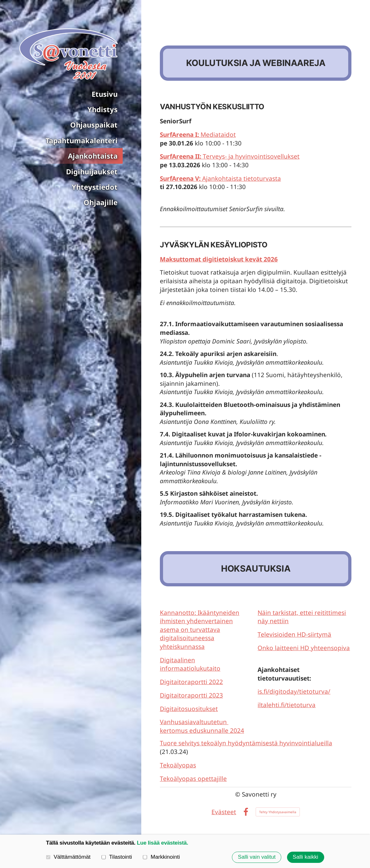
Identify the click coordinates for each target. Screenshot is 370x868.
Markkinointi (161, 857)
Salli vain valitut (257, 857)
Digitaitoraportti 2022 (191, 682)
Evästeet (224, 812)
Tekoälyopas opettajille (193, 779)
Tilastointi (117, 857)
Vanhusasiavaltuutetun (194, 722)
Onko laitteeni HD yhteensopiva (304, 648)
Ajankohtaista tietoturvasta (220, 178)
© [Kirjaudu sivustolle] (238, 794)
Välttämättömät (68, 857)
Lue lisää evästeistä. (162, 843)
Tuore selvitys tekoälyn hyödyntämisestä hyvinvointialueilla (246, 743)
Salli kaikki (306, 857)
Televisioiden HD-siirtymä (294, 634)
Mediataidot (198, 135)
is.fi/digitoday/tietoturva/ (294, 691)
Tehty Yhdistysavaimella (278, 812)
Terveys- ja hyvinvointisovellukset (230, 156)
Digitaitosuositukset (189, 709)
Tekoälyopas (178, 765)
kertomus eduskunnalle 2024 (202, 731)
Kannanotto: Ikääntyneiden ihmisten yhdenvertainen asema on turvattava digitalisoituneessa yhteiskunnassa (200, 630)
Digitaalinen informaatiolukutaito (190, 664)
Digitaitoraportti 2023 (191, 695)
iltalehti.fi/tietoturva (287, 705)
